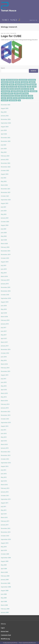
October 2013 (5, 419)
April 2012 (4, 481)
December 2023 (6, 138)
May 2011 (4, 510)
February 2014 (5, 404)
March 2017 (4, 342)
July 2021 (4, 207)
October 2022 (5, 170)
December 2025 (6, 105)
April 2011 (4, 514)
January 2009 (5, 580)
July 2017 (4, 328)
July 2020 (4, 229)
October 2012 (5, 459)
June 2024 (4, 130)
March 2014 (4, 401)
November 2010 (6, 532)
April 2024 (4, 134)
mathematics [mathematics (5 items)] (6, 91)
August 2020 (5, 225)
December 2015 (6, 371)
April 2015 (4, 390)
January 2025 (5, 116)
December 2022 (6, 163)
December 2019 (6, 251)
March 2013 (4, 444)
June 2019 (4, 269)
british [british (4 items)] (17, 82)
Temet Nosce (9, 11)
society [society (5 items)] (10, 98)
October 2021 (5, 196)
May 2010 (4, 547)
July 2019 (4, 265)
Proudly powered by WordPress (10, 643)
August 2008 (5, 591)
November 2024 (6, 119)
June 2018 (4, 306)
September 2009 (6, 558)
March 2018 (4, 317)
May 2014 (4, 397)
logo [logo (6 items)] (32, 89)
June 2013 (4, 433)
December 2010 (6, 528)
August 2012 (5, 466)
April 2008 (4, 601)
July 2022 (4, 178)
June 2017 (4, 331)
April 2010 (4, 550)
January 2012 (5, 492)
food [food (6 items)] (3, 87)
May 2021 (4, 214)
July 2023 (4, 145)
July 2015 (4, 379)
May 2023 (4, 152)
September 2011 (6, 499)
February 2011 (5, 521)
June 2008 (4, 594)
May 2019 (4, 273)
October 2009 (5, 554)
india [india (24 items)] (29, 87)
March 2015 (4, 393)
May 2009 (4, 565)
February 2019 (5, 280)
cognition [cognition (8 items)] (32, 82)
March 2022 (4, 185)
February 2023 (5, 156)
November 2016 (6, 349)
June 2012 (4, 474)
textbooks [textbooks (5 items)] (5, 100)
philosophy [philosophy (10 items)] (33, 91)
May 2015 (4, 386)
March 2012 (4, 485)
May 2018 (4, 309)
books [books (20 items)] (12, 82)
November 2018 (6, 291)
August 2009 (5, 561)
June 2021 (4, 211)
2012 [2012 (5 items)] (3, 80)
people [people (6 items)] (26, 91)
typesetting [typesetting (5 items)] (13, 100)
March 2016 (4, 364)
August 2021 (5, 203)
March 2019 (4, 276)
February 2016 (5, 368)
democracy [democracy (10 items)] (19, 84)
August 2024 (5, 127)
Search (3, 68)
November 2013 (6, 415)
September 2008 (6, 587)
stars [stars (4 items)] (15, 98)
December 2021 (6, 189)
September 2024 (6, 123)
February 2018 (5, 320)
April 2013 (4, 441)
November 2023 (6, 141)
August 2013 (5, 426)
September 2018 (6, 298)
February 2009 (5, 576)
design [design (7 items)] (26, 84)
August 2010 (5, 543)
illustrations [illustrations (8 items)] (22, 87)
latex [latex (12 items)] (12, 89)
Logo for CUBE (11, 36)
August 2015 (5, 375)
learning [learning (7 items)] (17, 89)
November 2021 (6, 192)
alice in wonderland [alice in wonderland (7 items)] (12, 80)
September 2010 (6, 539)
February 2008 (5, 609)
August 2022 (5, 174)
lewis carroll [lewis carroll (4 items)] (25, 89)
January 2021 (5, 218)
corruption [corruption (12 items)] (5, 84)
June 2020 (4, 233)
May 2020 (4, 236)
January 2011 (5, 525)
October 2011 (5, 496)
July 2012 (4, 470)
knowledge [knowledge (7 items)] (5, 89)
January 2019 (5, 284)
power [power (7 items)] (16, 93)
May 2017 (4, 335)
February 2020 (5, 247)
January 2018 (5, 324)
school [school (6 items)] (4, 98)
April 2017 (4, 338)
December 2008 (6, 583)
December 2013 (6, 412)
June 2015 (4, 382)
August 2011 (5, 503)
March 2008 (4, 605)
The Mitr (13, 33)
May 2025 (4, 112)
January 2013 (5, 448)
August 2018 (5, 302)
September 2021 (6, 200)
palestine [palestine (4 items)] (20, 91)
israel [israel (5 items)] (34, 87)
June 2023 (4, 149)
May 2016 (4, 360)
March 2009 (4, 572)
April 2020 (4, 240)
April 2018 (4, 313)
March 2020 (4, 244)
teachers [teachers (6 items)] (22, 98)
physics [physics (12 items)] (4, 93)
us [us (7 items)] (19, 100)
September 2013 (6, 422)
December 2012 (6, 452)
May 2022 (4, 181)
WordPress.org (5, 639)
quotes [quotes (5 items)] (17, 96)
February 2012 (5, 488)
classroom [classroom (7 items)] (24, 82)
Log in (3, 628)
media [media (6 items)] (13, 91)
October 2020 (5, 222)
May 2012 (4, 477)
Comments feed (6, 635)
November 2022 (6, 167)
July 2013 (4, 430)
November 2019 (6, 254)
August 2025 (5, 108)
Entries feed (5, 631)
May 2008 (4, 598)
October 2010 (5, 536)
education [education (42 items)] (33, 84)
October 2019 (5, 258)
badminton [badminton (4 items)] (5, 82)
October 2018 (5, 295)
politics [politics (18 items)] (10, 93)
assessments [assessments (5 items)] (23, 80)
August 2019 (5, 262)
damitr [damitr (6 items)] (12, 84)
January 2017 (5, 346)
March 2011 (4, 517)
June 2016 (4, 357)
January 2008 (5, 612)
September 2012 (6, 463)
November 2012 (6, 455)
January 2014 (5, 408)
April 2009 (4, 569)
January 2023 (5, 159)
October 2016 (5, 353)
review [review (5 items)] (30, 96)
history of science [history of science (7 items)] (12, 87)
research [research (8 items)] (24, 96)
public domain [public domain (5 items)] (24, 93)
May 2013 (4, 437)
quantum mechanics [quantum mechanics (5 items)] (7, 96)
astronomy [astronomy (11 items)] (32, 80)
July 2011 (4, 506)
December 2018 (6, 287)
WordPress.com (32, 643)
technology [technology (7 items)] (29, 98)
